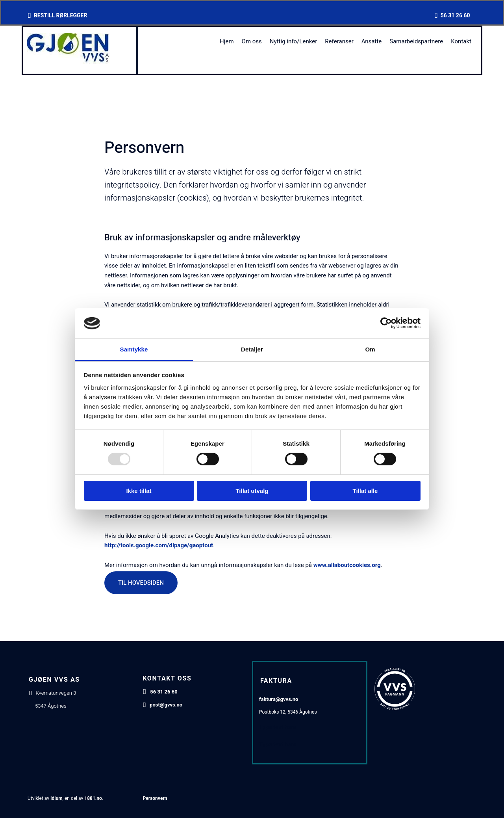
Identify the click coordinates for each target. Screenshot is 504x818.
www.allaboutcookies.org (347, 565)
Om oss (252, 41)
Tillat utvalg (252, 491)
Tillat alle (365, 491)
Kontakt (461, 41)
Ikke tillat (139, 491)
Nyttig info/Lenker (294, 41)
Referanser (339, 41)
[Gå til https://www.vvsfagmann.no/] (395, 708)
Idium (57, 798)
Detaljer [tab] (252, 349)
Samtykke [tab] (134, 349)
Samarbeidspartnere (416, 41)
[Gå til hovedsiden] (69, 62)
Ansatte (372, 41)
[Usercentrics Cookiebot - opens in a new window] (386, 323)
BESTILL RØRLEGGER (61, 16)
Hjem (227, 41)
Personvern (155, 798)
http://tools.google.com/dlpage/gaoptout (159, 545)
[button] (141, 583)
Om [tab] (370, 349)
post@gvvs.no (166, 705)
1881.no (93, 798)
